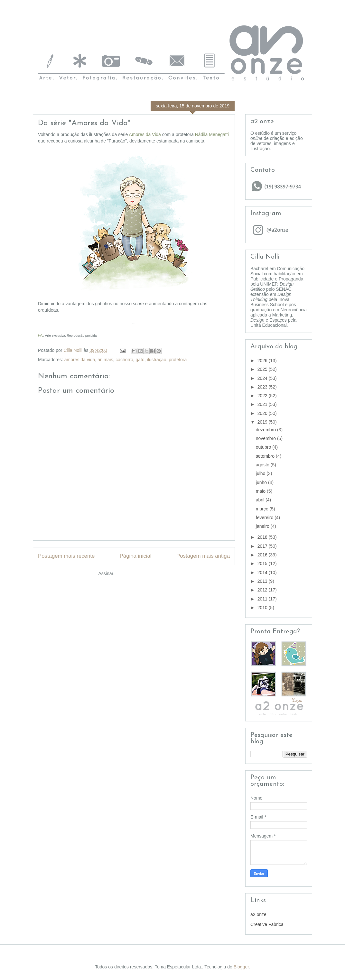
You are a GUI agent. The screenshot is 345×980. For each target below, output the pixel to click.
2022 (263, 396)
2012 (263, 590)
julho (261, 473)
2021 (263, 404)
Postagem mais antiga (203, 556)
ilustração (157, 360)
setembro (266, 456)
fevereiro (265, 517)
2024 (263, 378)
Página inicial (136, 556)
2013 (263, 581)
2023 (263, 387)
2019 (263, 422)
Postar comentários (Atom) (143, 573)
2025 (263, 369)
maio (261, 491)
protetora (178, 360)
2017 (263, 546)
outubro (264, 447)
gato (140, 360)
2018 (263, 537)
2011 (263, 599)
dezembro (266, 430)
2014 (263, 572)
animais (105, 360)
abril (261, 500)
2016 (263, 555)
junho (262, 482)
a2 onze (258, 914)
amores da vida (80, 360)
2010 (263, 608)
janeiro (263, 526)
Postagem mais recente (66, 556)
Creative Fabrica (267, 924)
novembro (266, 438)
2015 (263, 563)
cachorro (124, 360)
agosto (263, 465)
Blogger (241, 967)
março (263, 509)
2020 (263, 413)
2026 (263, 361)
